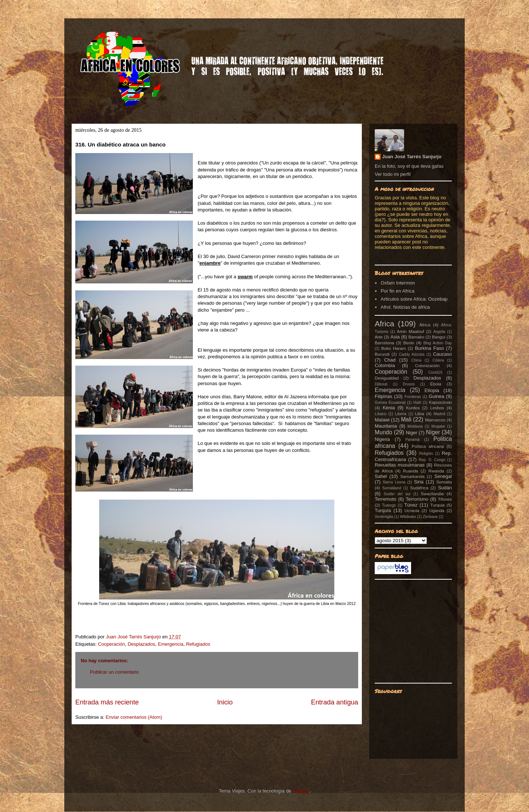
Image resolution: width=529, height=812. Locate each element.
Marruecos (435, 420)
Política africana (428, 446)
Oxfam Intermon (398, 283)
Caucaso (442, 354)
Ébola (436, 384)
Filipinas (384, 396)
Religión (426, 454)
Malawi (382, 420)
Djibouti (381, 384)
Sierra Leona (394, 482)
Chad (390, 360)
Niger (412, 433)
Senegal (443, 476)
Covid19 (435, 372)
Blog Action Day (438, 343)
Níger (433, 432)
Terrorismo (417, 499)
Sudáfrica (419, 488)
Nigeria (382, 439)
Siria (419, 482)
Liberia (401, 414)
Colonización (427, 365)
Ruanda (411, 471)
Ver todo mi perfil (393, 174)
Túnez (411, 505)
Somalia (444, 482)
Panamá (412, 440)
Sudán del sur (397, 494)
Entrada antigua (335, 702)
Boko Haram (394, 348)
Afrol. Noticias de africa (405, 307)
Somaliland (392, 488)
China (416, 360)
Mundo (384, 432)
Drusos (409, 384)
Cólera (438, 360)
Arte (379, 337)
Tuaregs (389, 505)
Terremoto (386, 499)
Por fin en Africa (397, 291)
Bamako (416, 337)
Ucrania (412, 510)
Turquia (437, 505)
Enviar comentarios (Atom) (134, 717)
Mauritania (386, 426)
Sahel (381, 476)
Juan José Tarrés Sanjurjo (134, 637)
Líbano (381, 414)
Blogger (301, 791)
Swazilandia (432, 494)
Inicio (225, 702)
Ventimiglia (384, 517)
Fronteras (413, 397)
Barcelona (384, 343)
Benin (409, 343)
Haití (417, 403)
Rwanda (436, 471)
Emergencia (171, 644)
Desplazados (141, 644)
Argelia (439, 332)
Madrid (439, 414)
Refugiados (198, 644)
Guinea (436, 396)
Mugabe (438, 426)
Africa (384, 324)
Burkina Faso (430, 348)
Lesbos (437, 408)
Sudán (445, 488)
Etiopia (432, 390)
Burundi (382, 354)
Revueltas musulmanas (400, 465)
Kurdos (413, 408)
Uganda (437, 510)
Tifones (445, 499)
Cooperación (111, 644)
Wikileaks (408, 517)
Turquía (383, 510)
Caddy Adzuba (412, 354)
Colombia (385, 365)
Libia (420, 414)
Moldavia (415, 426)
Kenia (388, 408)
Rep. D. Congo (432, 460)
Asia (395, 337)
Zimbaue (430, 517)
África (425, 325)
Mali (406, 419)
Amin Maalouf (410, 331)
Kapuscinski (440, 402)
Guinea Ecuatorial (390, 403)
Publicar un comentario (114, 672)
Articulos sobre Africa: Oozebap (414, 299)
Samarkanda (412, 476)
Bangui (439, 337)
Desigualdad (387, 378)
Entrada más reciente (107, 702)
